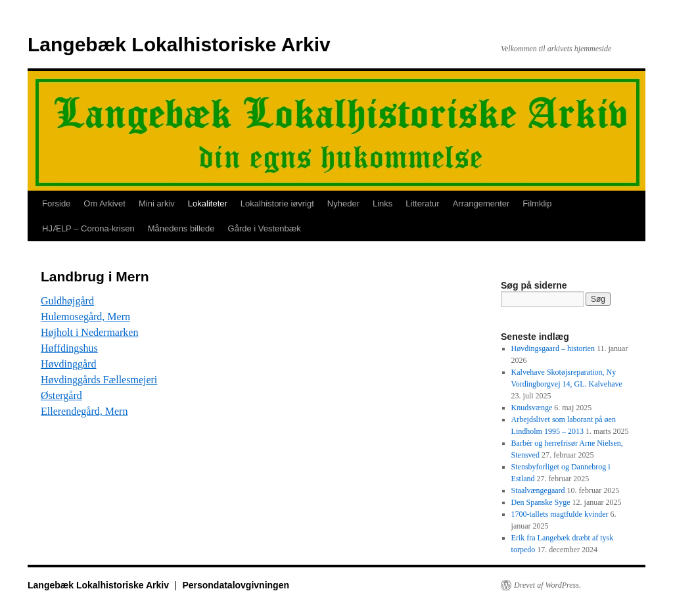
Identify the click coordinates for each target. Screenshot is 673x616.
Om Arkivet (104, 203)
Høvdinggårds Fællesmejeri (99, 380)
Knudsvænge (532, 408)
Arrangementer (481, 203)
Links (383, 203)
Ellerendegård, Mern (84, 411)
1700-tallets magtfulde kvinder (560, 514)
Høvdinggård (68, 364)
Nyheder (343, 203)
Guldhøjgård (67, 301)
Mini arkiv (157, 203)
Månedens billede (181, 228)
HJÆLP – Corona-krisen (88, 228)
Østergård (61, 395)
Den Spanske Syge (541, 502)
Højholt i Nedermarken (89, 332)
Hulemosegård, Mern (85, 317)
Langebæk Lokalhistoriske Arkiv (179, 44)
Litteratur (422, 203)
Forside (56, 203)
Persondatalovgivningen (236, 585)
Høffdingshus (69, 348)
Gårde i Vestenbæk (265, 228)
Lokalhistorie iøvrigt (277, 203)
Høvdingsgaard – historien (553, 348)
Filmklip (537, 203)
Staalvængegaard (538, 490)
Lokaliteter (208, 203)
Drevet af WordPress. (547, 585)
